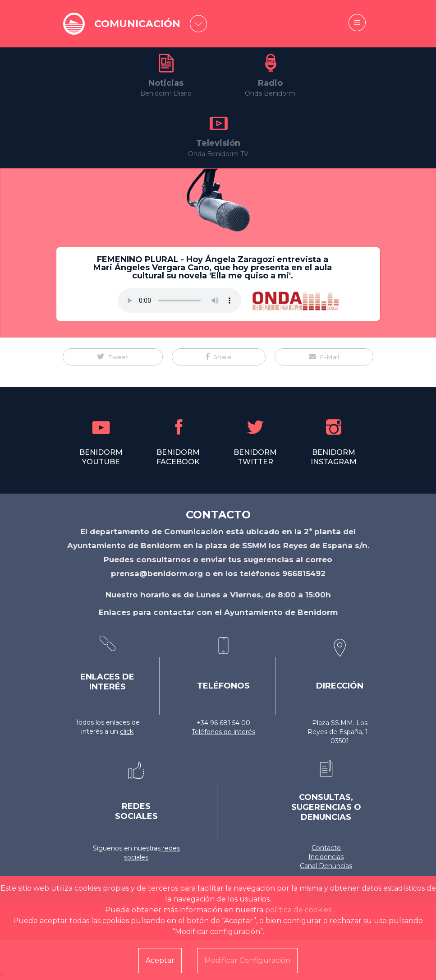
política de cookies (298, 910)
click (127, 731)
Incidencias (326, 857)
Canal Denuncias (326, 866)
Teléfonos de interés (223, 732)
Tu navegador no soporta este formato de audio (179, 300)
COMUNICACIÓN (137, 24)
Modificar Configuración (247, 960)
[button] (113, 357)
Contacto (326, 848)
